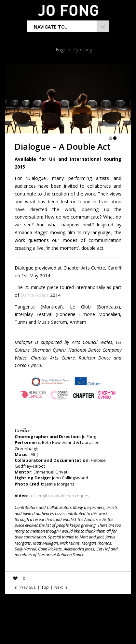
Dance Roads (35, 295)
